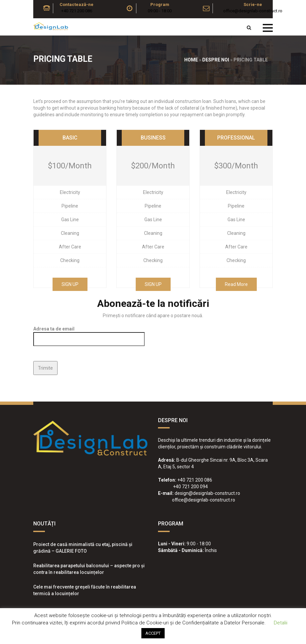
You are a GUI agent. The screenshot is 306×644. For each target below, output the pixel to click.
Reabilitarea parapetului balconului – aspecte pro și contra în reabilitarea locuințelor (89, 569)
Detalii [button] (281, 623)
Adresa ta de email (89, 334)
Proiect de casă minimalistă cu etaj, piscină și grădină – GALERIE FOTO (83, 548)
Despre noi (216, 60)
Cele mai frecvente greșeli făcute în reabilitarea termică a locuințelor (85, 590)
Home (191, 60)
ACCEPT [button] (153, 633)
